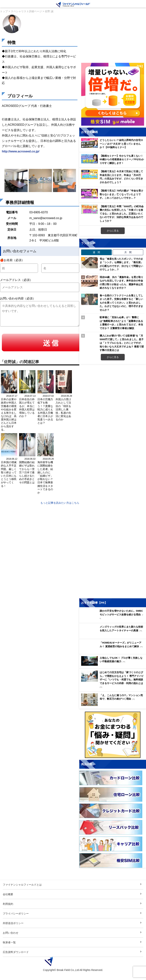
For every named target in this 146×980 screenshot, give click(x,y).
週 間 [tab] (96, 252)
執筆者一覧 (9, 950)
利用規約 (8, 912)
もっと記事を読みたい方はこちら (60, 503)
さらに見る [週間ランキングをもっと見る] (113, 357)
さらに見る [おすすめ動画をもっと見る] (113, 231)
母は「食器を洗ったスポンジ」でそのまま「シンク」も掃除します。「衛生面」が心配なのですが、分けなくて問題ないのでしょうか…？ (121, 264)
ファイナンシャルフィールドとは (22, 892)
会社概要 (8, 902)
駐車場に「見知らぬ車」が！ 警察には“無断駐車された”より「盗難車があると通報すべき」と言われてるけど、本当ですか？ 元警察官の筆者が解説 (121, 323)
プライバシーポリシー (16, 921)
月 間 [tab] (128, 252)
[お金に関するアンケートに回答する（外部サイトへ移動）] (113, 743)
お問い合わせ (11, 941)
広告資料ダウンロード (16, 960)
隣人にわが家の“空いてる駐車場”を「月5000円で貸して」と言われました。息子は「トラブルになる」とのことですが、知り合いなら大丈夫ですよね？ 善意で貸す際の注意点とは (122, 343)
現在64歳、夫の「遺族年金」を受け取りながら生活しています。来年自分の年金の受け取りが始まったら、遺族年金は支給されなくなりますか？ (121, 282)
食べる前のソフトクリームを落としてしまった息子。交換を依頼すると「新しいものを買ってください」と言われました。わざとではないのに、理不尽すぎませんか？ (121, 303)
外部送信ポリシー (13, 931)
